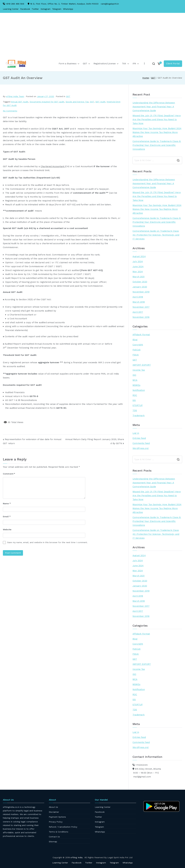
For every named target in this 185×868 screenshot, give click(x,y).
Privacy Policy (56, 822)
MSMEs (136, 385)
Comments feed (141, 443)
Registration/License (106, 64)
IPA (136, 64)
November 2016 (141, 317)
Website (7, 529)
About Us (53, 807)
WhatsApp (68, 9)
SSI (134, 400)
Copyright (138, 345)
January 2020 (140, 287)
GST (86, 64)
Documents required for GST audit (47, 102)
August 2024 (139, 256)
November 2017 (141, 307)
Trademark (139, 416)
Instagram (46, 9)
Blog (135, 340)
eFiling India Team (15, 96)
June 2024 (138, 267)
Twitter (35, 9)
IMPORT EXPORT (142, 365)
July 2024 (138, 261)
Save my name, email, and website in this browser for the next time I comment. (47, 542)
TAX (125, 64)
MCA (135, 380)
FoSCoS (137, 350)
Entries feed (139, 438)
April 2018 (138, 297)
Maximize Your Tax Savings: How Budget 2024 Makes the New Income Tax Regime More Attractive (157, 132)
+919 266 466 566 (15, 4)
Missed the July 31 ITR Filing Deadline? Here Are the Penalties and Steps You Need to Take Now (157, 119)
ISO (134, 375)
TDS (135, 410)
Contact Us (54, 837)
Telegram (57, 9)
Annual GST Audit (20, 102)
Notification (139, 390)
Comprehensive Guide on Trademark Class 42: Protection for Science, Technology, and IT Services (156, 235)
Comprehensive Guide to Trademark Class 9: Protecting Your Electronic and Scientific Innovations (157, 145)
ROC (135, 395)
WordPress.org (141, 448)
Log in (136, 433)
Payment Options (57, 817)
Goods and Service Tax (77, 102)
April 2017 (138, 312)
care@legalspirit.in (110, 4)
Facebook (25, 9)
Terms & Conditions (59, 832)
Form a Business (69, 64)
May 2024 (138, 272)
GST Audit (100, 102)
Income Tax (139, 370)
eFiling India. (77, 857)
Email (7, 516)
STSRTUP (138, 405)
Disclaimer (54, 812)
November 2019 (141, 292)
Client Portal (173, 64)
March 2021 (139, 277)
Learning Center (11, 9)
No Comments (10, 111)
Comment (9, 474)
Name (7, 503)
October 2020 (140, 282)
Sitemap (53, 842)
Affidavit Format (141, 335)
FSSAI (136, 355)
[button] (78, 64)
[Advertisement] (92, 37)
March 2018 (139, 302)
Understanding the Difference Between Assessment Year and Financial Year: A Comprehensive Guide (154, 107)
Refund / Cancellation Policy (63, 827)
